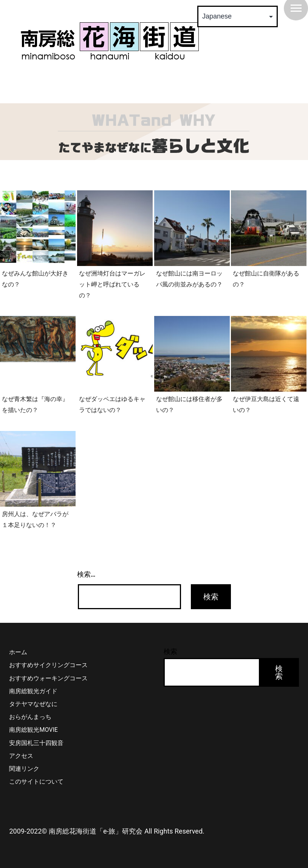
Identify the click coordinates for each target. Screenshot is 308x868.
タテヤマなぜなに (33, 704)
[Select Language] (238, 16)
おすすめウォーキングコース (48, 678)
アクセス (21, 756)
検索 (170, 651)
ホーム (18, 652)
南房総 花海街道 (110, 41)
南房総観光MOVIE (33, 730)
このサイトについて (36, 782)
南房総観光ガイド (33, 691)
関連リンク (24, 769)
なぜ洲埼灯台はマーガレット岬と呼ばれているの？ (112, 284)
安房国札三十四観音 (36, 743)
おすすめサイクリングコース (48, 665)
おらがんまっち (30, 717)
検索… (86, 574)
